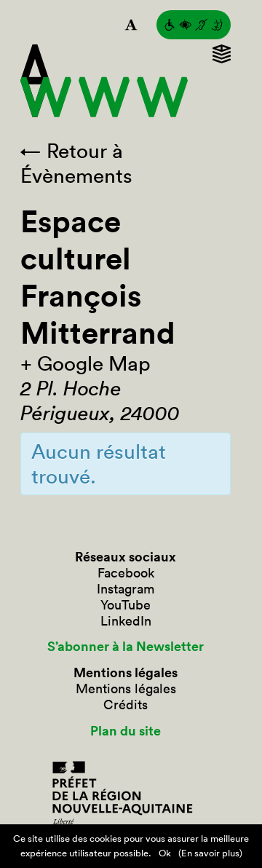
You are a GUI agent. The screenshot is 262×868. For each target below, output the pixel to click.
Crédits (126, 705)
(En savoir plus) (210, 853)
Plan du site (126, 731)
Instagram (126, 589)
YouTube (126, 605)
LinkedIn (126, 621)
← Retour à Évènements (76, 163)
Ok (165, 853)
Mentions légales (126, 689)
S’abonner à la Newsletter (126, 647)
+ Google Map (86, 363)
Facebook (126, 573)
